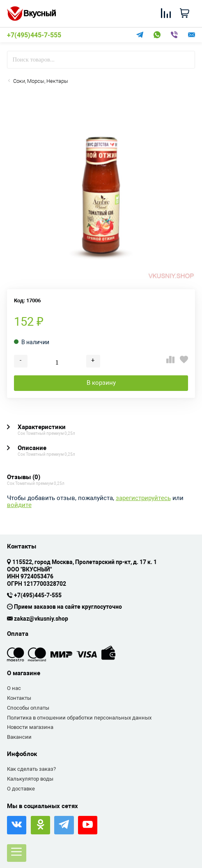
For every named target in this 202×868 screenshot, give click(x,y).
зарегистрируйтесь (143, 498)
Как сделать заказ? (31, 769)
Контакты (19, 698)
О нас (14, 688)
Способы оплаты (28, 708)
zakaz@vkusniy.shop (41, 619)
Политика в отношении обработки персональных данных (79, 718)
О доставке (21, 789)
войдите (19, 505)
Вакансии (19, 737)
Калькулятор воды (30, 779)
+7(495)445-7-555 (34, 35)
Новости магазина (30, 727)
